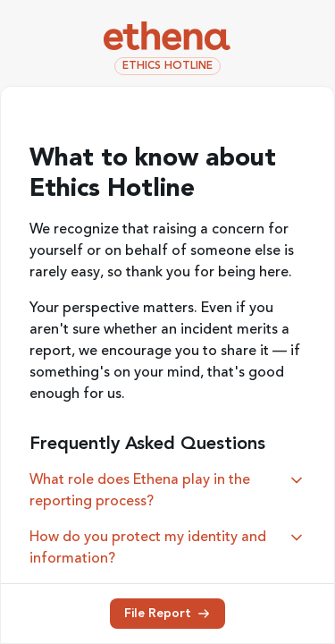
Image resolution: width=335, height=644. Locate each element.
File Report (167, 614)
